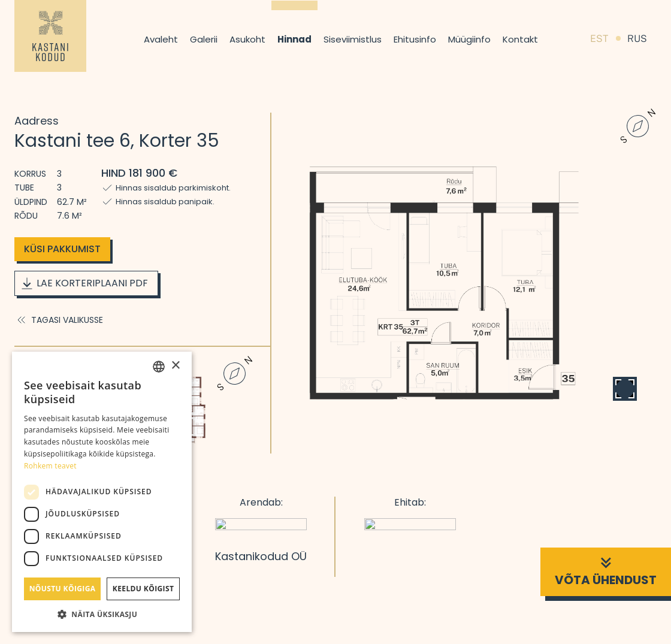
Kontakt (520, 39)
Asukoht (247, 39)
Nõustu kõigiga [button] (63, 589)
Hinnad (294, 39)
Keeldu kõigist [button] (143, 589)
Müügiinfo (469, 39)
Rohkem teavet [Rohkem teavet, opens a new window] (50, 466)
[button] (102, 614)
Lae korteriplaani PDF (84, 283)
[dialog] (102, 492)
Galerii (204, 39)
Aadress (37, 121)
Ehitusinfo (415, 39)
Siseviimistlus (353, 39)
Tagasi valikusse (59, 320)
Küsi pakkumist (62, 249)
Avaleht (161, 39)
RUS (637, 39)
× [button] (175, 366)
